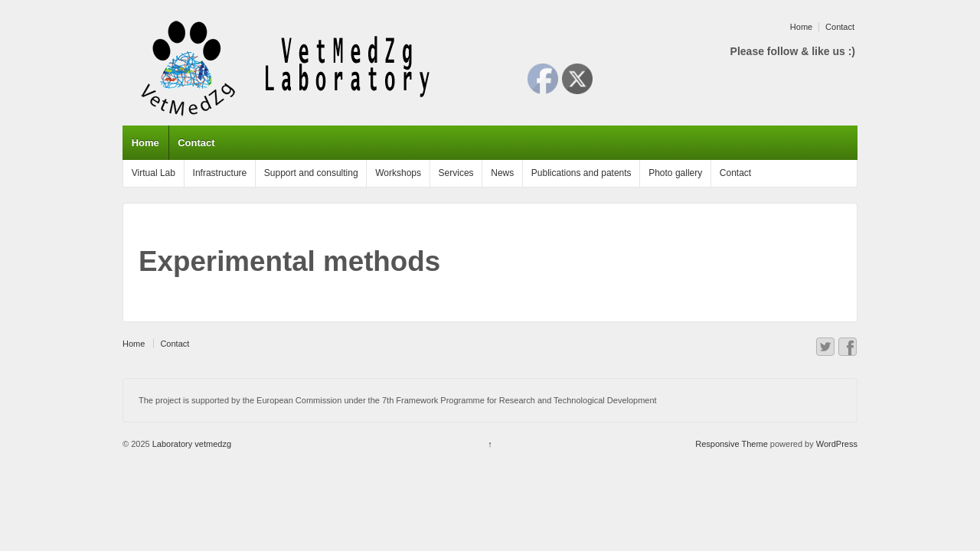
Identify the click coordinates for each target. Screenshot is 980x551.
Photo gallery (675, 173)
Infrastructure (220, 173)
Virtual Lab (154, 173)
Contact (840, 27)
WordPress (837, 444)
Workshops (398, 173)
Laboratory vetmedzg (191, 444)
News (502, 173)
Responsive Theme (732, 444)
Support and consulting (311, 173)
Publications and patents (581, 173)
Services (456, 173)
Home (801, 27)
